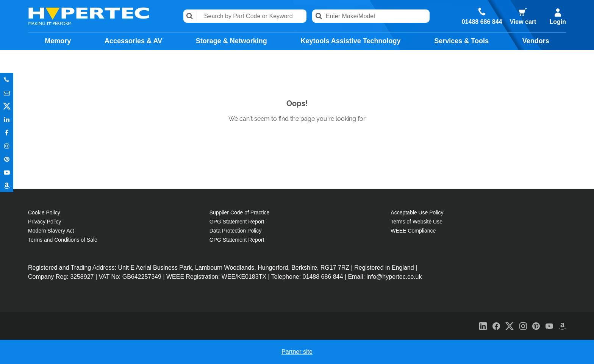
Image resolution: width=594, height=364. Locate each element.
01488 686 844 (482, 22)
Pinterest (7, 159)
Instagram (7, 146)
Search (190, 16)
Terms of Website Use (417, 222)
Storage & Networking (231, 41)
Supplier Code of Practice (240, 212)
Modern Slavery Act (51, 231)
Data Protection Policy (236, 231)
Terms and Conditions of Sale (63, 240)
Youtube (7, 172)
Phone (7, 79)
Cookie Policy (44, 212)
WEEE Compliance (413, 231)
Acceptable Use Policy (417, 212)
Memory (58, 41)
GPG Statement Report (237, 222)
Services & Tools (461, 41)
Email (7, 93)
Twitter (7, 106)
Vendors (536, 41)
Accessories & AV (133, 41)
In (7, 119)
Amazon (7, 185)
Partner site (297, 352)
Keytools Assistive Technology (350, 41)
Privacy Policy (45, 222)
